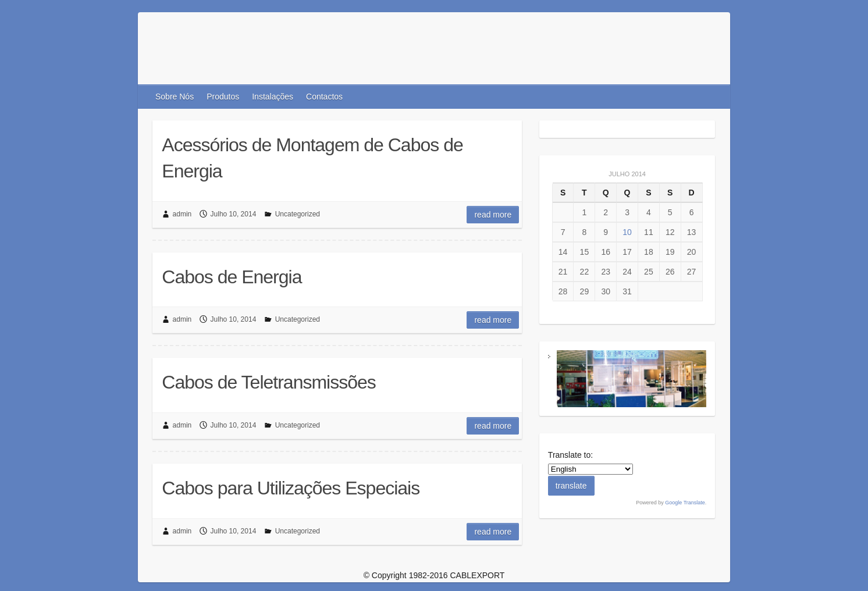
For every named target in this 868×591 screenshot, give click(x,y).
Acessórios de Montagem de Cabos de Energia (312, 158)
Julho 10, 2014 (234, 214)
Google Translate (685, 503)
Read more (493, 215)
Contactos (324, 97)
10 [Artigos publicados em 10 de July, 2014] (627, 232)
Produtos (223, 97)
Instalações (273, 97)
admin (182, 214)
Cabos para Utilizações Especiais (291, 488)
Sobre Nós (175, 97)
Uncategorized (298, 214)
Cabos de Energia (232, 277)
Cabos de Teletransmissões (269, 382)
